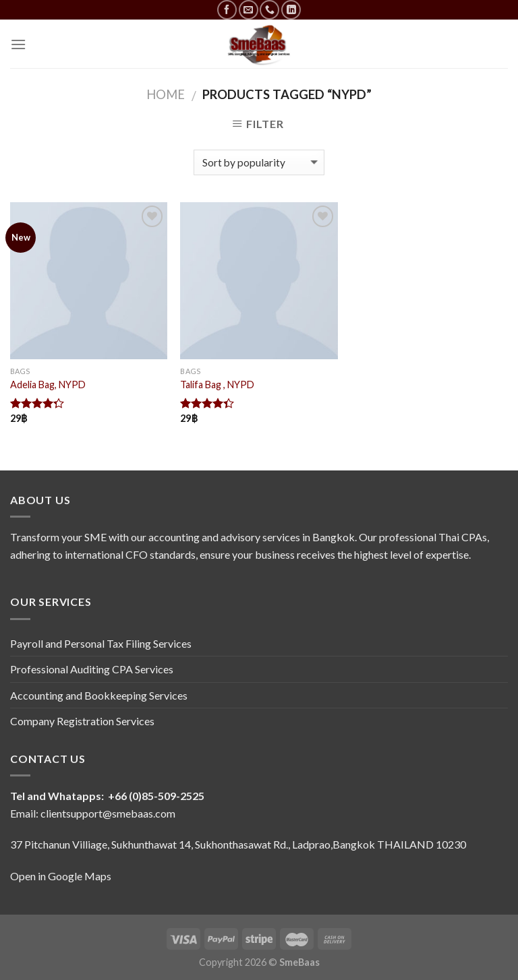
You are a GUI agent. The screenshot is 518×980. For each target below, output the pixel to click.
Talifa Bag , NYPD (217, 385)
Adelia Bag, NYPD (48, 385)
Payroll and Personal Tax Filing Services (101, 643)
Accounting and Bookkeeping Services (99, 695)
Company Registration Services (82, 721)
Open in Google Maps (61, 876)
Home (166, 94)
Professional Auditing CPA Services (92, 669)
